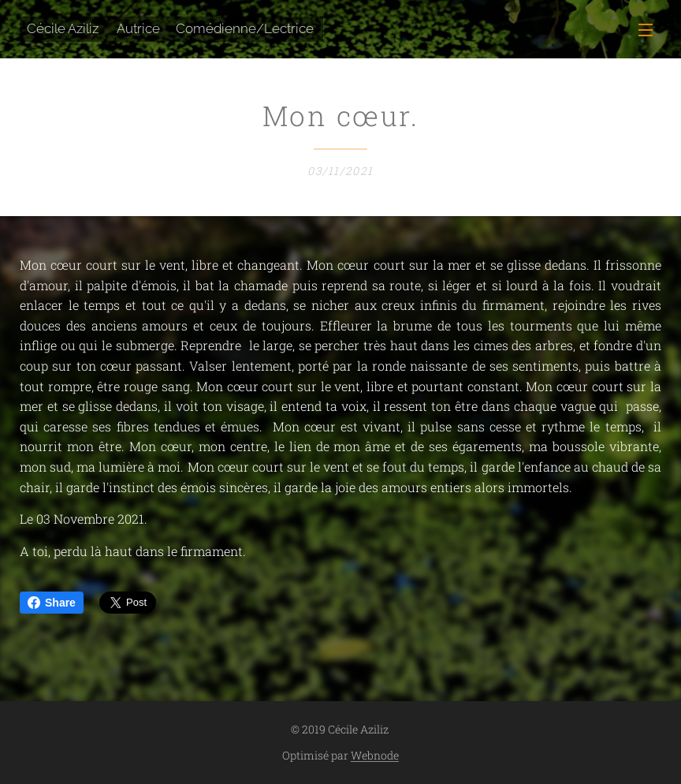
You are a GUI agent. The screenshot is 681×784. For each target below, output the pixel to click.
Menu (646, 30)
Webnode (375, 755)
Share (52, 603)
